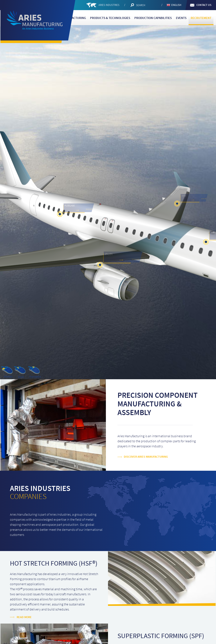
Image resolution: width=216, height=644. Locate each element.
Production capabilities (153, 18)
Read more (24, 617)
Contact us (204, 5)
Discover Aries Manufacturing (146, 457)
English (176, 5)
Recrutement (201, 18)
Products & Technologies (110, 18)
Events (181, 18)
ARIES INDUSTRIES (109, 5)
